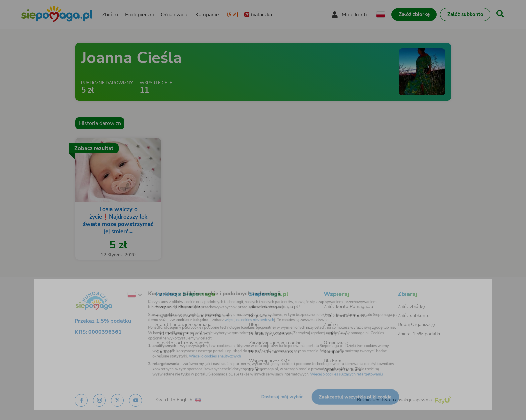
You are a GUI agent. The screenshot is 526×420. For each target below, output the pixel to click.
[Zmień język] (116, 288)
